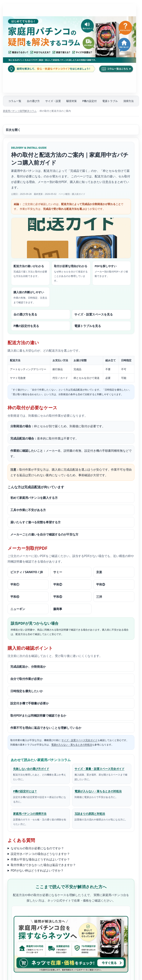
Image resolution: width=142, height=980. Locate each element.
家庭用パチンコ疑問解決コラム (20, 111)
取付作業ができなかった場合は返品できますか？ (43, 865)
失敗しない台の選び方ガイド (31, 769)
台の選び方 (33, 101)
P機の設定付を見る (26, 326)
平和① (15, 584)
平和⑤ (58, 597)
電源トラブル (110, 101)
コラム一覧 (15, 101)
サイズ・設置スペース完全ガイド (79, 740)
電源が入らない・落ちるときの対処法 (72, 745)
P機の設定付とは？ (25, 791)
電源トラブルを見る (88, 326)
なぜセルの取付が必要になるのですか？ (37, 848)
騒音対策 (72, 101)
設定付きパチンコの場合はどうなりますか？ (40, 854)
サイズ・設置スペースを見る (94, 314)
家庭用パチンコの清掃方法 (30, 814)
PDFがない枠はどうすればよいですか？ (37, 870)
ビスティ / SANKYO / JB (27, 572)
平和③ (101, 584)
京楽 (99, 572)
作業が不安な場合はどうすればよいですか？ (40, 859)
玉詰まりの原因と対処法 (90, 814)
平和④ (15, 597)
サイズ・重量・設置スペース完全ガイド (99, 769)
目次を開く (13, 130)
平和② (58, 584)
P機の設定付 (89, 101)
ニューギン (18, 609)
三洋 (99, 597)
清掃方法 (129, 101)
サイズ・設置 (53, 101)
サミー (58, 572)
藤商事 (58, 609)
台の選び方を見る (25, 314)
